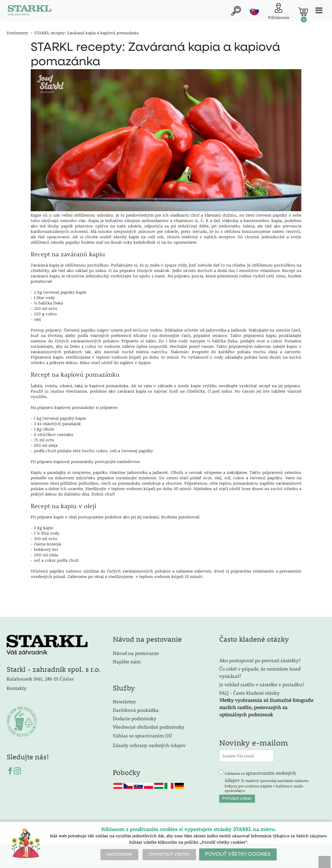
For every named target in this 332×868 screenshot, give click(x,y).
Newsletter (124, 702)
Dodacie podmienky (135, 719)
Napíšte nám (127, 661)
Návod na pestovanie (136, 653)
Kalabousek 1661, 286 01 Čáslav (40, 679)
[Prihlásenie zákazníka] (279, 12)
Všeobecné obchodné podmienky (149, 727)
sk (254, 11)
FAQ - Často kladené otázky (249, 693)
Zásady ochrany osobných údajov (150, 745)
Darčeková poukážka (136, 710)
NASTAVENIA (119, 854)
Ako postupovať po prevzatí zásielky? (260, 660)
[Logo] (29, 12)
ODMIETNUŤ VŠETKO (169, 854)
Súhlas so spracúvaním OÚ (142, 736)
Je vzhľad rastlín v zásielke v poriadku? (262, 684)
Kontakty (17, 688)
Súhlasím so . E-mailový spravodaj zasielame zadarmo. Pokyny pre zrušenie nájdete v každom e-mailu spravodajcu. (267, 781)
